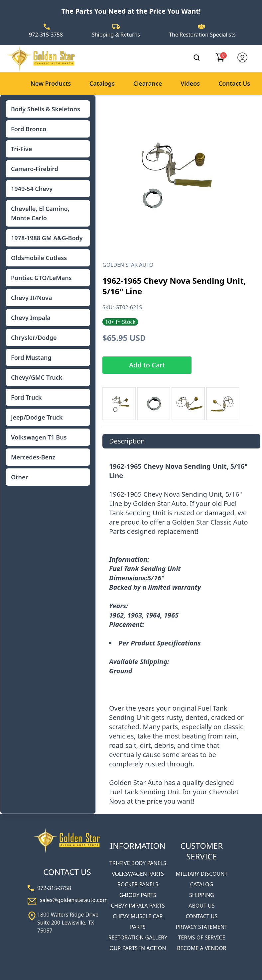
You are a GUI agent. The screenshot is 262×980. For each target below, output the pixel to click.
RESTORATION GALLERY (138, 937)
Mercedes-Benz (33, 457)
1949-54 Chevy (32, 189)
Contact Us (234, 83)
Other (19, 477)
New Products (51, 83)
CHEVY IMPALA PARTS (138, 906)
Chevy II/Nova (31, 298)
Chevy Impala (31, 318)
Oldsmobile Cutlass (39, 258)
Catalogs (102, 83)
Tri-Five (21, 149)
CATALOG (202, 884)
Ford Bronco (29, 129)
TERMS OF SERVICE (201, 937)
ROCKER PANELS (138, 884)
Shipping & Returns (116, 35)
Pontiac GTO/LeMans (41, 278)
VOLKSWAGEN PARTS (138, 874)
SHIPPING (202, 895)
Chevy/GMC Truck (37, 377)
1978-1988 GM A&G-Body (47, 238)
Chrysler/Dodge (34, 338)
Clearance (148, 83)
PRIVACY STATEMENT (202, 927)
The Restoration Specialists (202, 35)
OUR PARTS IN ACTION (138, 948)
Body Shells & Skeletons (46, 109)
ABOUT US (201, 906)
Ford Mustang (31, 357)
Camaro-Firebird (35, 169)
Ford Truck (26, 397)
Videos (190, 83)
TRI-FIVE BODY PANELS (138, 863)
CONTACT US (202, 916)
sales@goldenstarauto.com (74, 900)
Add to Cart (147, 365)
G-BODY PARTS (138, 895)
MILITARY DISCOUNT (201, 874)
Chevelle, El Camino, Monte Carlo (40, 213)
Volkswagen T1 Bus (39, 437)
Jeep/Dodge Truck (37, 417)
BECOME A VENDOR (201, 948)
